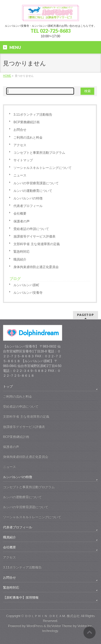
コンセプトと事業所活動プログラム (39, 153)
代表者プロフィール (28, 206)
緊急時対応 (22, 252)
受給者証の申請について (31, 229)
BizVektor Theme (60, 626)
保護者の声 (22, 221)
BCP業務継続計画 (27, 122)
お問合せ (20, 130)
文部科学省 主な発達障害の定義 (36, 244)
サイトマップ (23, 160)
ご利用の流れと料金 (28, 138)
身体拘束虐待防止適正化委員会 (36, 267)
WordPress (35, 626)
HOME (7, 76)
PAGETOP (86, 315)
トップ (8, 386)
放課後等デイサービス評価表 (34, 236)
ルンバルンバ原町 (26, 285)
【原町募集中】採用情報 (21, 598)
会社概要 (20, 213)
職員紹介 (20, 259)
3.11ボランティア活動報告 (33, 115)
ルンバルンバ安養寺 (28, 293)
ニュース (20, 175)
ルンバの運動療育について (33, 191)
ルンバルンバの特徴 (28, 198)
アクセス (20, 145)
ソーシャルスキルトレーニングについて (43, 168)
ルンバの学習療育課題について (36, 183)
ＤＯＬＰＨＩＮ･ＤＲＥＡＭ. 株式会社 (52, 616)
